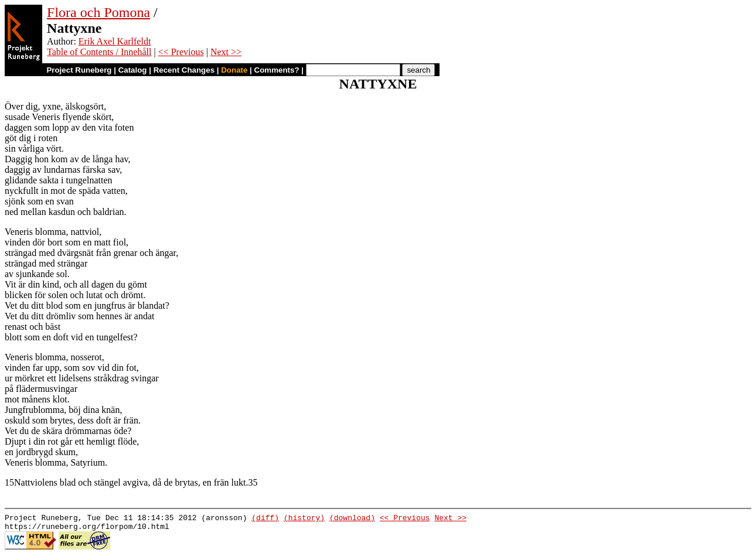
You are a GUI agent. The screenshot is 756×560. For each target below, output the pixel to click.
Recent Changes (184, 70)
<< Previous (181, 52)
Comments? (277, 70)
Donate (234, 70)
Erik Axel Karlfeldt (115, 41)
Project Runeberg (79, 70)
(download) (352, 519)
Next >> (226, 52)
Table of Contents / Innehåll (99, 52)
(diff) (265, 519)
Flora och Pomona (98, 12)
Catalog (133, 70)
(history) (304, 519)
